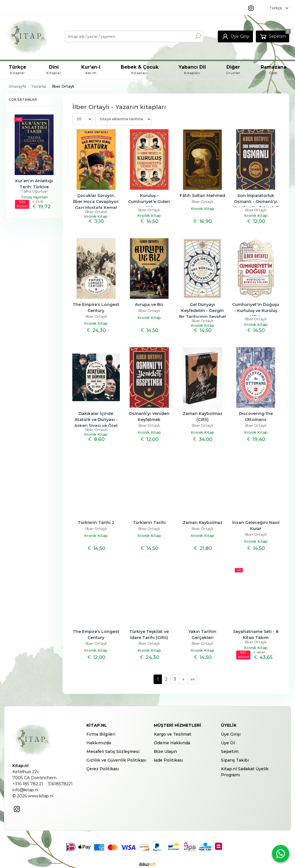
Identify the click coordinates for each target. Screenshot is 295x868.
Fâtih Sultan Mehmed (203, 196)
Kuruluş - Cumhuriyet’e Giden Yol (150, 202)
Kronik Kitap (96, 216)
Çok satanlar (23, 99)
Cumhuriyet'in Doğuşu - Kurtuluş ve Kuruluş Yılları (256, 311)
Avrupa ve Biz (149, 305)
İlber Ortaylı (96, 212)
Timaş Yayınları (34, 197)
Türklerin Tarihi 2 (96, 523)
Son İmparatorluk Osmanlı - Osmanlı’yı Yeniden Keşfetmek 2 (256, 202)
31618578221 (60, 784)
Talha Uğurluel (34, 191)
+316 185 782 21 (28, 784)
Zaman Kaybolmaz (203, 523)
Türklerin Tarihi (149, 523)
